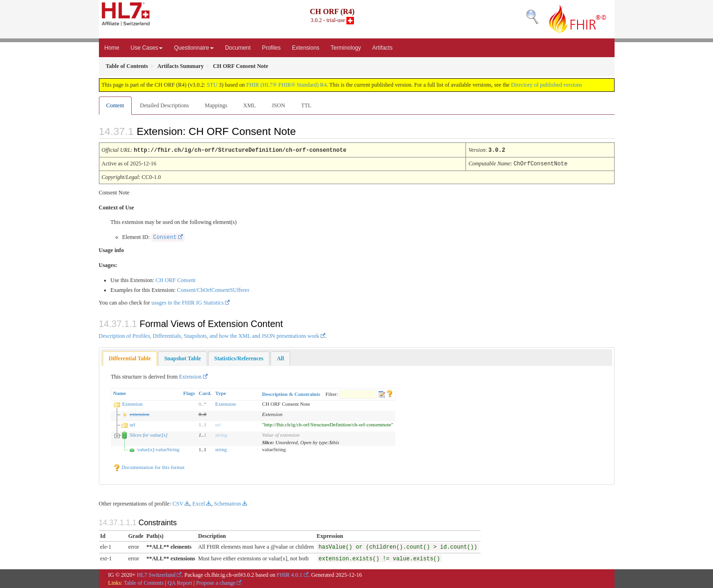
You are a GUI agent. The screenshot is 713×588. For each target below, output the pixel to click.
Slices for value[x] (148, 434)
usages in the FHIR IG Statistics (188, 302)
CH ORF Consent (176, 279)
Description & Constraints (291, 393)
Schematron (227, 503)
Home (112, 48)
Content (115, 105)
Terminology (346, 48)
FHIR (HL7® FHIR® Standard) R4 (286, 85)
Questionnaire (194, 48)
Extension (190, 376)
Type (221, 392)
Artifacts (382, 48)
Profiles (271, 48)
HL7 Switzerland (156, 574)
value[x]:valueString (158, 448)
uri (218, 424)
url (132, 424)
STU (212, 85)
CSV (178, 503)
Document (238, 48)
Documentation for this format (149, 466)
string (221, 434)
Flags (189, 392)
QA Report (180, 582)
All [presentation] (280, 357)
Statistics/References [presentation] (239, 357)
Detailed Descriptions (165, 105)
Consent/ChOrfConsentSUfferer (213, 289)
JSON (278, 105)
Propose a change (216, 582)
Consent (165, 237)
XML (250, 105)
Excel (199, 503)
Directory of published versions (547, 85)
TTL (306, 105)
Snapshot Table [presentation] (182, 357)
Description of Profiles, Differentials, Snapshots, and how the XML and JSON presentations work (209, 335)
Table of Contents (144, 582)
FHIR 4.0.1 (289, 574)
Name (120, 392)
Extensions (306, 48)
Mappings (216, 105)
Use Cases (147, 48)
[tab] (130, 358)
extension (139, 413)
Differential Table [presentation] (130, 357)
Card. (205, 392)
